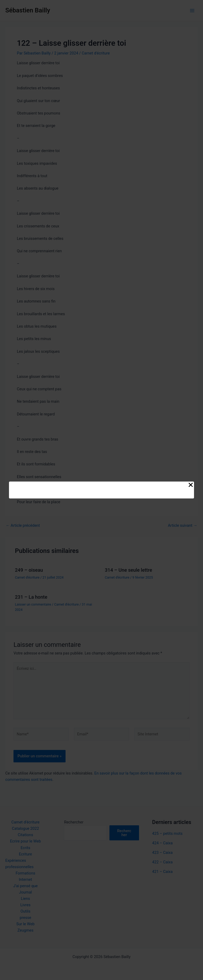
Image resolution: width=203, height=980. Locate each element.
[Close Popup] (191, 485)
